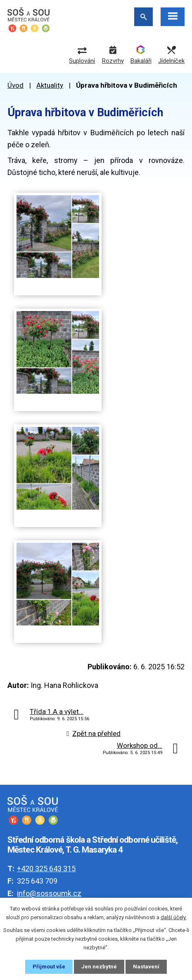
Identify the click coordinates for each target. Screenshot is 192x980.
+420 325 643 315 (46, 869)
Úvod (15, 85)
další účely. (174, 917)
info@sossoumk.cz (49, 893)
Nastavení (146, 967)
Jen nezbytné (99, 967)
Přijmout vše (49, 967)
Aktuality (50, 85)
